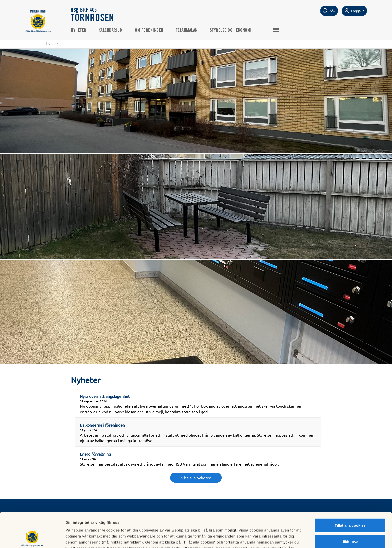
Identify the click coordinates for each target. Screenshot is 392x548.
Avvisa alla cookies (350, 526)
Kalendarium (111, 30)
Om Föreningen (149, 30)
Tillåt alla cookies (350, 493)
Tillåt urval (350, 509)
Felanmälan (187, 30)
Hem (50, 43)
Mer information (266, 538)
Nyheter (79, 30)
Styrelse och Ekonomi (231, 30)
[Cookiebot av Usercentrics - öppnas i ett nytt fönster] (32, 538)
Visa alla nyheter (196, 478)
